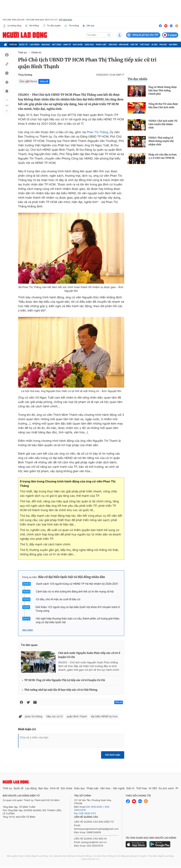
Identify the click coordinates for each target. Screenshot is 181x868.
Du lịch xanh (166, 788)
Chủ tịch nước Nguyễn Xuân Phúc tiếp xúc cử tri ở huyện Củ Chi (89, 655)
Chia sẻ (44, 81)
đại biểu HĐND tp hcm (104, 716)
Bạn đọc (46, 45)
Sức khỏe (78, 45)
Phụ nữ (163, 45)
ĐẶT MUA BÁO (65, 20)
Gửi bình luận (113, 755)
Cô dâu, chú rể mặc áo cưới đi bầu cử (58, 599)
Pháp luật (101, 45)
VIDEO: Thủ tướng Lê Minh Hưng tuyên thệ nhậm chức (161, 141)
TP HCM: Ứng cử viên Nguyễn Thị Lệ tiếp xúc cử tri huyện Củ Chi (65, 680)
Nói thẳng (32, 26)
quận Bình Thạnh (77, 716)
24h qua (88, 26)
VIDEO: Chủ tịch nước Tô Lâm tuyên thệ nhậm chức (163, 124)
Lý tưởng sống (12, 26)
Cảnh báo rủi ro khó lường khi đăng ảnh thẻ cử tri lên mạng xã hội (75, 592)
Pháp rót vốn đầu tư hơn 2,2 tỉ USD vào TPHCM (162, 156)
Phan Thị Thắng (97, 132)
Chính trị (36, 53)
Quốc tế (23, 45)
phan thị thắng (34, 716)
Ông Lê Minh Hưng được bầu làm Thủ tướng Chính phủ (163, 90)
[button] (7, 100)
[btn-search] (109, 35)
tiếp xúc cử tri (55, 716)
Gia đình (173, 45)
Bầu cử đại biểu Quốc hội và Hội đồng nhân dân (72, 577)
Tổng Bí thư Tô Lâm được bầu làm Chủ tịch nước (163, 106)
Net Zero (57, 45)
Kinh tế (67, 45)
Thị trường (71, 26)
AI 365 (154, 45)
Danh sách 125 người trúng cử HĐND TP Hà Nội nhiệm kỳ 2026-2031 (77, 584)
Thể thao (145, 45)
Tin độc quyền (51, 26)
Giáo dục (89, 45)
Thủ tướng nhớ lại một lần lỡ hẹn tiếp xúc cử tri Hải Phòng (61, 690)
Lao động (35, 45)
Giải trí (134, 45)
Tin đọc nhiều (137, 79)
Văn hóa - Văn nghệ (118, 45)
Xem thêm (28, 630)
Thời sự (13, 45)
